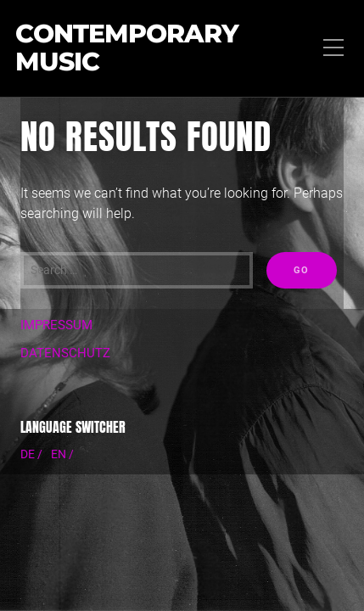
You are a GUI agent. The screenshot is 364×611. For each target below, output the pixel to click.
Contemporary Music (127, 48)
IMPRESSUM (56, 325)
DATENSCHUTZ (65, 353)
